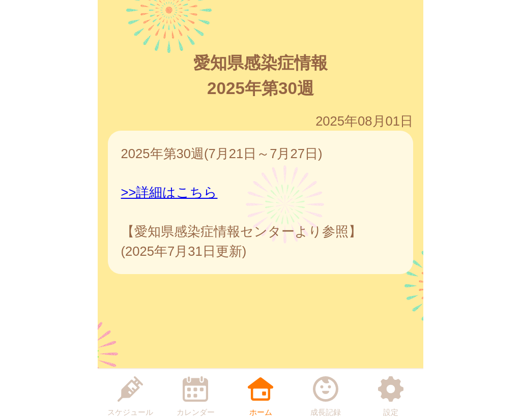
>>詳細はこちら (169, 192)
